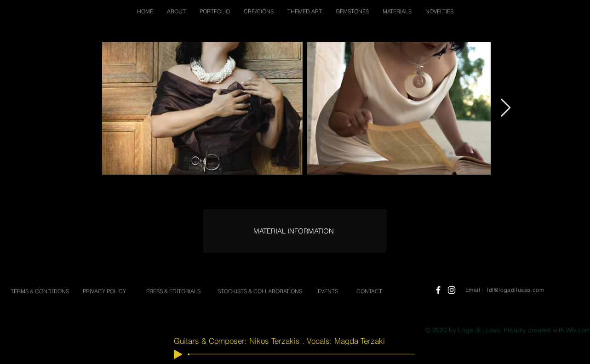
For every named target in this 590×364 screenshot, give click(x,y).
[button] (176, 11)
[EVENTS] (328, 292)
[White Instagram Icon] (452, 290)
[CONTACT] (369, 292)
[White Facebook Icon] (438, 290)
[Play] (178, 354)
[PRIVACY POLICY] (104, 292)
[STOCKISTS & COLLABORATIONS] (260, 292)
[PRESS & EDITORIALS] (173, 292)
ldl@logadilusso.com (516, 290)
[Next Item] (506, 108)
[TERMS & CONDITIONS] (40, 292)
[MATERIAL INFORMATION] (294, 231)
